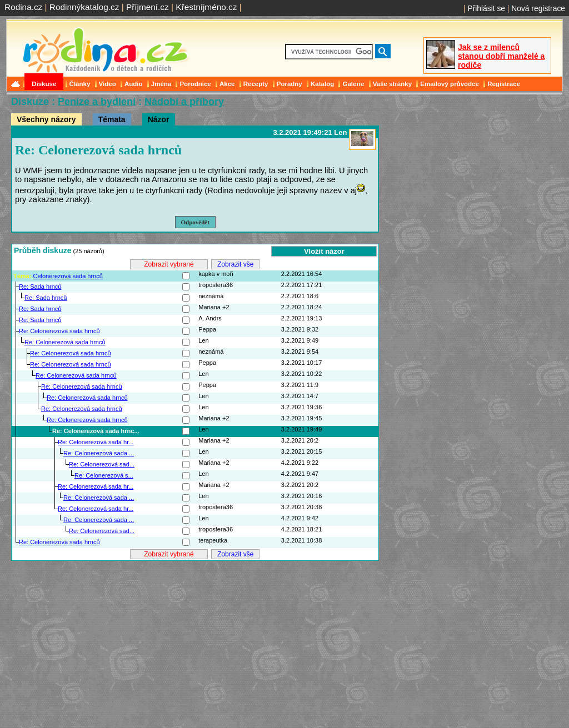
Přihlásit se (486, 8)
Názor (159, 119)
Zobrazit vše (235, 264)
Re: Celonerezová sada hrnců (59, 331)
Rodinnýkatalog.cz (84, 7)
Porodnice (195, 84)
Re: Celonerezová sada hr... (96, 442)
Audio (134, 84)
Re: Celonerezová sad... (102, 464)
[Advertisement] (195, 640)
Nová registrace (538, 8)
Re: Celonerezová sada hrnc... (96, 431)
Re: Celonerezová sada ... (99, 453)
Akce (227, 84)
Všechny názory (46, 119)
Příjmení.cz (148, 7)
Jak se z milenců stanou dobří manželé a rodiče (501, 56)
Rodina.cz (23, 7)
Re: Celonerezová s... (104, 475)
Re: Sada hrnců (40, 287)
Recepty (256, 84)
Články (80, 84)
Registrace (504, 84)
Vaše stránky (392, 84)
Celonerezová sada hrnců (68, 276)
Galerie (353, 84)
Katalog (322, 84)
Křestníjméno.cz (206, 7)
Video (108, 84)
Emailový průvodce (450, 84)
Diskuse (44, 84)
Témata (112, 119)
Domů (17, 84)
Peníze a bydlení (97, 102)
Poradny (290, 84)
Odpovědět (195, 222)
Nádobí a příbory (184, 102)
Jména (161, 84)
